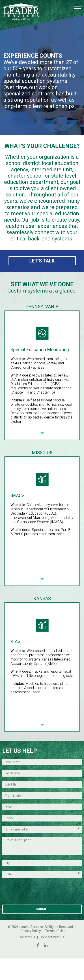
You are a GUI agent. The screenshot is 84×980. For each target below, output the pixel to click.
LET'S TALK (42, 261)
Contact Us (27, 937)
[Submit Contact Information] (42, 909)
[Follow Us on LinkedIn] (46, 945)
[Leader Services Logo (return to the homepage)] (21, 12)
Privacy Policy (31, 931)
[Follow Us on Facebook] (38, 945)
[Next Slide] (42, 433)
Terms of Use (55, 931)
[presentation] (42, 892)
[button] (77, 7)
